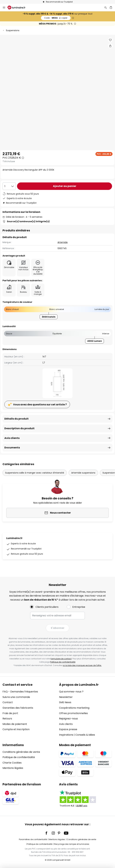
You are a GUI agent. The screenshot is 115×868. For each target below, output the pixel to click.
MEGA (56, 18)
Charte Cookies (12, 763)
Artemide (63, 242)
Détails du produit (16, 419)
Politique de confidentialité (63, 662)
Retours (7, 719)
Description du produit (19, 428)
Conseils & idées (85, 735)
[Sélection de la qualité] (9, 186)
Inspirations (66, 735)
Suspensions (13, 30)
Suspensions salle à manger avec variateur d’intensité (35, 473)
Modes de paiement (15, 724)
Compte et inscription (16, 729)
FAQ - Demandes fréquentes (20, 692)
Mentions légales (13, 768)
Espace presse (68, 729)
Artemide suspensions (83, 473)
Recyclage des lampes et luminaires (72, 844)
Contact (8, 702)
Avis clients (12, 438)
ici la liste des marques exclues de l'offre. (82, 665)
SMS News (65, 702)
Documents (12, 448)
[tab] (29, 710)
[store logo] (18, 7)
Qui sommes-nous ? (71, 692)
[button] (110, 40)
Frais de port (10, 713)
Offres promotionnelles (73, 713)
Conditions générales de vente (21, 752)
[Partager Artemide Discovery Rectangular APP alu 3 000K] (110, 46)
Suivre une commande (16, 697)
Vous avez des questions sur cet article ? (40, 405)
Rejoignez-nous (68, 719)
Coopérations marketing (74, 708)
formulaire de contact (61, 659)
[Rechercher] (106, 7)
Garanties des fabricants (18, 708)
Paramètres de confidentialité (33, 839)
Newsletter (66, 697)
